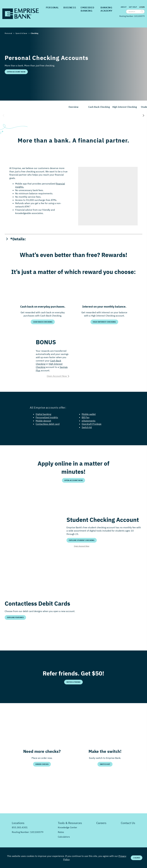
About (124, 7)
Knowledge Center (68, 827)
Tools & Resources (70, 823)
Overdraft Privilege (92, 424)
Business (70, 7)
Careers (101, 823)
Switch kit (87, 427)
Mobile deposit (43, 421)
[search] (142, 12)
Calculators (64, 837)
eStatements (89, 421)
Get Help (133, 7)
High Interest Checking (125, 107)
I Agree (137, 858)
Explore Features (15, 617)
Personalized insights (47, 417)
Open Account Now (16, 72)
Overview (73, 107)
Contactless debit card (48, 424)
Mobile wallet (89, 414)
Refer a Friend (73, 682)
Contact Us (128, 823)
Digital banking (43, 414)
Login (142, 7)
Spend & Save (21, 33)
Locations (18, 823)
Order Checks (42, 764)
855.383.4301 (20, 827)
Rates (61, 832)
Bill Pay (86, 417)
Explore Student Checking (82, 540)
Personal (52, 7)
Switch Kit (105, 764)
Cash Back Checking (99, 107)
